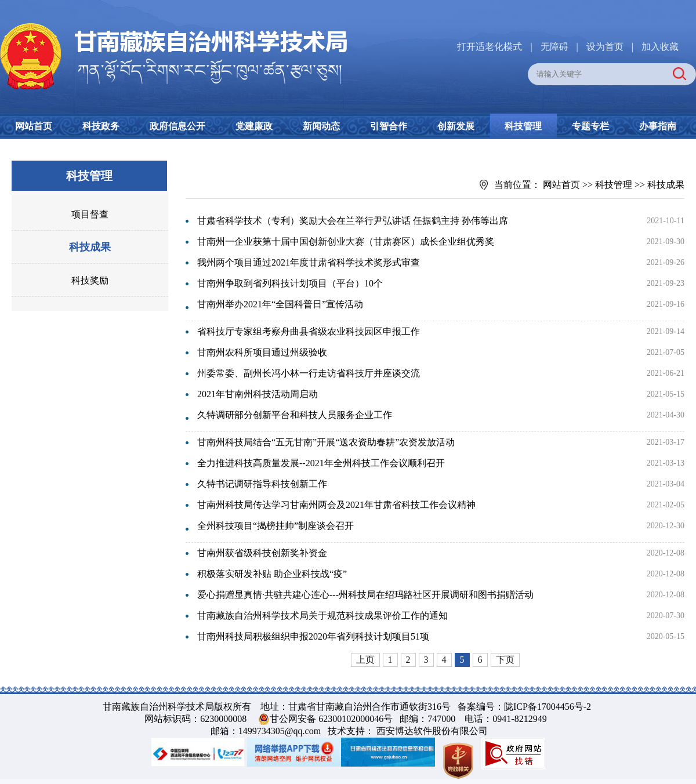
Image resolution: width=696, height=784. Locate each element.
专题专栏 (590, 126)
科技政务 (101, 126)
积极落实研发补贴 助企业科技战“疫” (272, 574)
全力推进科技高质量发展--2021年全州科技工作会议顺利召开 (321, 463)
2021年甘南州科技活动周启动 (258, 394)
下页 (505, 660)
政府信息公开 (177, 126)
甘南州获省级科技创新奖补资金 (262, 553)
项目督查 (90, 214)
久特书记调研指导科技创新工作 (262, 484)
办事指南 (658, 126)
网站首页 (34, 126)
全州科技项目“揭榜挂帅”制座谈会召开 (275, 526)
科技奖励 (90, 280)
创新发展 (456, 126)
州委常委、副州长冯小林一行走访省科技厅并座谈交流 (309, 373)
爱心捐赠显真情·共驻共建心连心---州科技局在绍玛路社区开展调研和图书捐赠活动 (365, 595)
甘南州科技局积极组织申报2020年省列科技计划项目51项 (313, 636)
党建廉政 (254, 126)
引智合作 (389, 126)
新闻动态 (321, 126)
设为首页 (605, 47)
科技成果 (90, 247)
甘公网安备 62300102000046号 (331, 719)
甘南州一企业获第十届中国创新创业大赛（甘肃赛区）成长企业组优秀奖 (346, 242)
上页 (365, 660)
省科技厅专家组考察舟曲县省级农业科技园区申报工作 (309, 331)
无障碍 (554, 47)
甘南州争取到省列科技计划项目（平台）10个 (290, 283)
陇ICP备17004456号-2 (548, 707)
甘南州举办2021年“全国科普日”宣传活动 (280, 304)
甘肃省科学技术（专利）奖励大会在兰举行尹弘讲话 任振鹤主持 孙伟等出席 (353, 221)
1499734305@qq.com (280, 731)
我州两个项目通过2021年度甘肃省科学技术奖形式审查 (309, 262)
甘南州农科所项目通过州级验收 (262, 352)
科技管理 (523, 126)
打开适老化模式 (490, 47)
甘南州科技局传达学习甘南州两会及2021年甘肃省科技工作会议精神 (336, 505)
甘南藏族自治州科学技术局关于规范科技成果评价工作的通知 (322, 616)
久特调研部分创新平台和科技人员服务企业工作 (295, 415)
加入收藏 (660, 47)
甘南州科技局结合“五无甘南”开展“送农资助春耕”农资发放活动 (326, 442)
